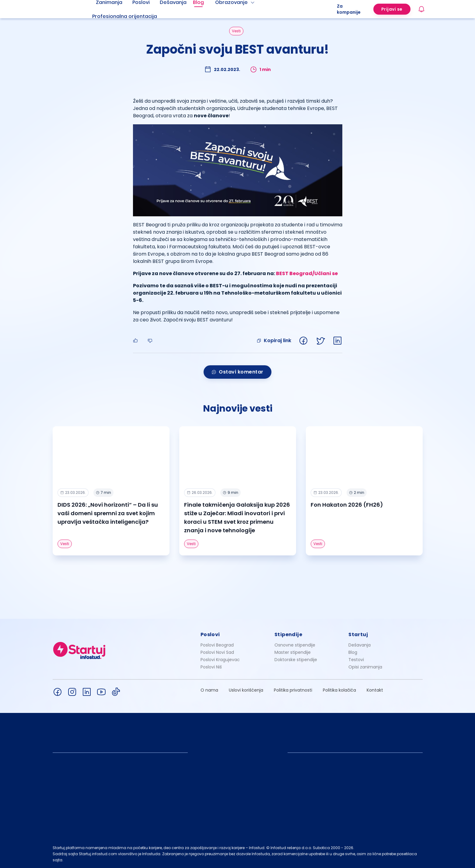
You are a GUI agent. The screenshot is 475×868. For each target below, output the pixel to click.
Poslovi (210, 634)
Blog (353, 652)
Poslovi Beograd (217, 645)
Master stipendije (293, 652)
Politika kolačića (339, 690)
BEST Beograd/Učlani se (307, 273)
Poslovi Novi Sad (217, 652)
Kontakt (375, 690)
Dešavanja (360, 645)
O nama (209, 690)
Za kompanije (349, 9)
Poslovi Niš (211, 667)
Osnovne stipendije (295, 645)
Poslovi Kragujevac (220, 660)
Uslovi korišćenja (246, 690)
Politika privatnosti (293, 690)
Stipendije (288, 634)
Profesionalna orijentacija (125, 16)
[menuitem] (132, 16)
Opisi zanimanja (365, 667)
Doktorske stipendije (296, 660)
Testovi (356, 660)
